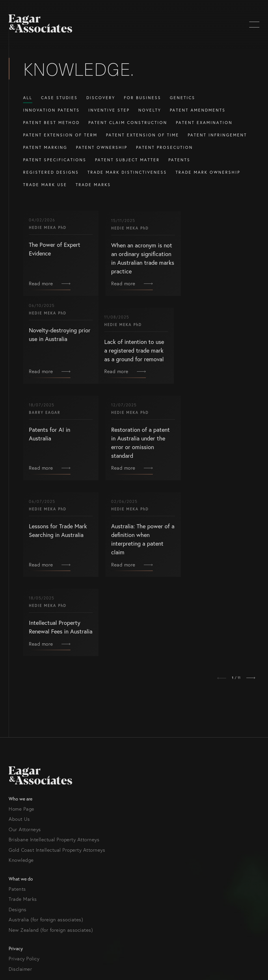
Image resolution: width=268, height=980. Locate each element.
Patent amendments (198, 110)
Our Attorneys (25, 670)
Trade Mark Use (45, 185)
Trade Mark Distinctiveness (127, 172)
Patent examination (204, 122)
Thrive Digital (38, 941)
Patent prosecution (164, 147)
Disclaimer (20, 809)
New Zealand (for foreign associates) (51, 770)
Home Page (22, 649)
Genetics (183, 98)
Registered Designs (51, 172)
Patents (179, 160)
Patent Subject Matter (127, 160)
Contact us (21, 838)
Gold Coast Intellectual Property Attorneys (57, 690)
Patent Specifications (55, 160)
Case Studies (59, 98)
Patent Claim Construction (128, 122)
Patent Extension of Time (143, 135)
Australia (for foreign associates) (46, 760)
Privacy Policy (24, 799)
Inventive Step (109, 110)
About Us (19, 660)
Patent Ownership (102, 147)
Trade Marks (93, 185)
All (28, 98)
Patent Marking (45, 147)
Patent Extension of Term (60, 135)
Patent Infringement (217, 135)
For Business (143, 98)
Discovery (101, 98)
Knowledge (21, 701)
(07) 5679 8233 (26, 848)
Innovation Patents (51, 110)
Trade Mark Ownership (208, 172)
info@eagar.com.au (30, 859)
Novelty (150, 110)
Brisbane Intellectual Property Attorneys (54, 680)
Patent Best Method (51, 122)
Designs (18, 750)
